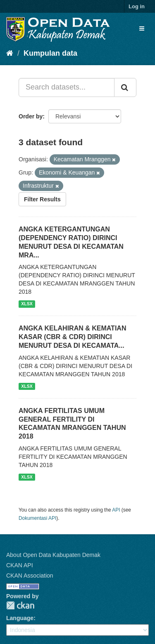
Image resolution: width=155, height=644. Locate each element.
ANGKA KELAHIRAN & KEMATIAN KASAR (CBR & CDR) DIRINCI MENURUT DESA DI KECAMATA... (72, 337)
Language (20, 618)
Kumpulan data (50, 53)
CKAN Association (30, 576)
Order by (31, 116)
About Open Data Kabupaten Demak (53, 555)
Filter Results (42, 199)
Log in (137, 6)
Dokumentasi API (37, 518)
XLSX (27, 304)
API (116, 510)
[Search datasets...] (67, 87)
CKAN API (20, 565)
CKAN (20, 605)
